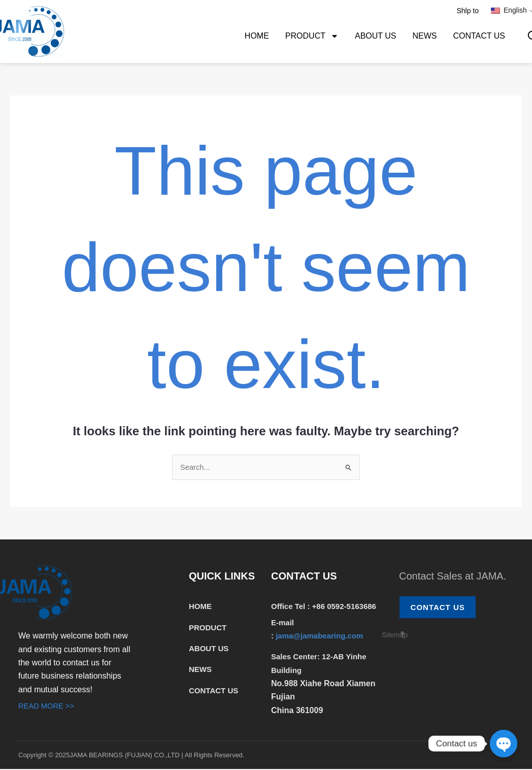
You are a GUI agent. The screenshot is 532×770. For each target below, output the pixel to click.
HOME (257, 36)
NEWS (424, 36)
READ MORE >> (49, 707)
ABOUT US (376, 36)
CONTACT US (479, 36)
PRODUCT (312, 36)
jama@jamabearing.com (320, 637)
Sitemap (395, 637)
